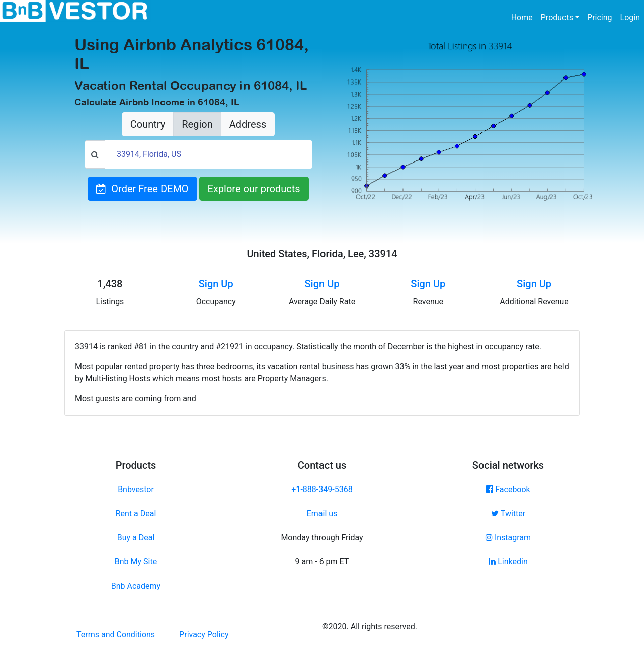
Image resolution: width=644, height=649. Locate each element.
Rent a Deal (136, 513)
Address (248, 124)
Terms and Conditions (116, 635)
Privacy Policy (204, 635)
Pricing (600, 17)
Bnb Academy (136, 586)
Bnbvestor (136, 489)
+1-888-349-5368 (322, 489)
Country (148, 124)
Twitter (508, 513)
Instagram (508, 538)
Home (524, 17)
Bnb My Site (136, 562)
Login (630, 17)
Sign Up (216, 284)
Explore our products (254, 189)
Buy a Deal (136, 538)
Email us (322, 513)
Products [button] (557, 17)
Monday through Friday (322, 538)
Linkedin (508, 562)
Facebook (508, 489)
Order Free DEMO (142, 189)
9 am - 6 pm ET (322, 562)
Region (197, 124)
